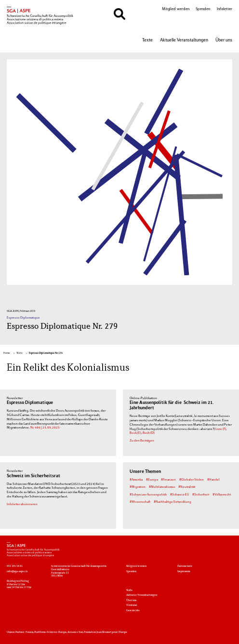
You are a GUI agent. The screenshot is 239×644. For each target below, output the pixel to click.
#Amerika (136, 480)
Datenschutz (185, 566)
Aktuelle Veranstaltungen (184, 40)
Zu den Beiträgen (142, 441)
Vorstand (132, 605)
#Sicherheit (201, 495)
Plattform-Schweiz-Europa (50, 632)
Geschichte (133, 610)
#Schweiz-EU (180, 495)
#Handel (213, 480)
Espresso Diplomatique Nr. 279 (46, 353)
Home (7, 353)
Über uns (224, 40)
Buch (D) (149, 433)
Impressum (184, 571)
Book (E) (135, 433)
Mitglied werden (176, 9)
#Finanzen (168, 480)
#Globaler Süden (192, 480)
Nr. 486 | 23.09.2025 (45, 428)
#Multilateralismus (162, 487)
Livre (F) (221, 429)
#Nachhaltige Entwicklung (173, 502)
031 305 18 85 (15, 566)
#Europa (152, 480)
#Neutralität (187, 487)
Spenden (203, 9)
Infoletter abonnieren (22, 504)
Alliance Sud (75, 632)
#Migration (138, 487)
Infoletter (225, 9)
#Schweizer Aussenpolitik (148, 495)
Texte (147, 40)
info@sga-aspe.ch (17, 571)
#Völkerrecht (222, 495)
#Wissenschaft (140, 502)
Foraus (29, 632)
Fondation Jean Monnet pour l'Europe (106, 632)
